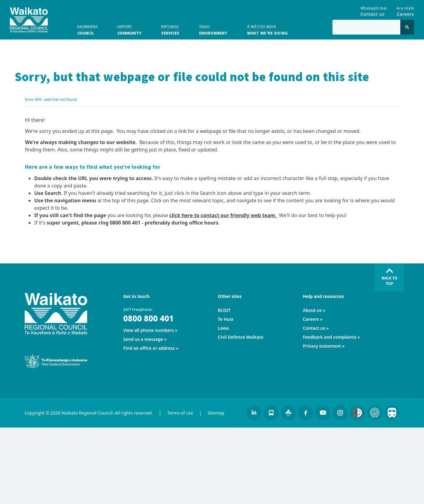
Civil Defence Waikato (241, 337)
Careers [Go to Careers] (405, 10)
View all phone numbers (149, 330)
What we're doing (268, 30)
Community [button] (129, 30)
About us (312, 310)
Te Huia (226, 319)
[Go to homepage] (29, 20)
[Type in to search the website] (366, 27)
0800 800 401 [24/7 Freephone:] (149, 318)
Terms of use (180, 413)
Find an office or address (149, 348)
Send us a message (143, 339)
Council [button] (88, 30)
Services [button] (170, 30)
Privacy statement (322, 346)
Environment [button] (213, 30)
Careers (311, 319)
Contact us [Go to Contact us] (374, 10)
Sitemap (216, 413)
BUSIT (224, 310)
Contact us (314, 328)
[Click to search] (407, 27)
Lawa (223, 328)
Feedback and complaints (330, 337)
